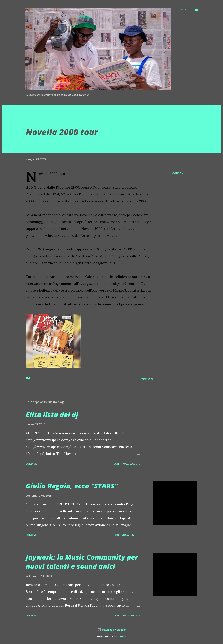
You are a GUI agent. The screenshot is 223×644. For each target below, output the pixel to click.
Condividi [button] (178, 173)
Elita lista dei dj (52, 415)
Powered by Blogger (112, 630)
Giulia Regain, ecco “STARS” (72, 486)
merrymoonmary (121, 636)
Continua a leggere (127, 464)
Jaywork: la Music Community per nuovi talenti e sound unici (82, 562)
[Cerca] (183, 10)
